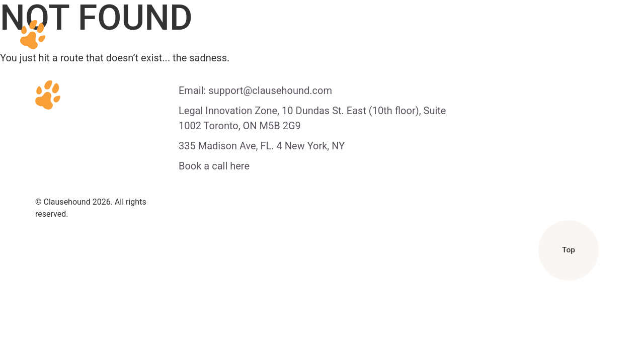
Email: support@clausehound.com (255, 90)
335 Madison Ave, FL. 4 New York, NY (262, 146)
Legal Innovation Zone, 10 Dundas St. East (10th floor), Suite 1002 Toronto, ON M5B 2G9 (312, 118)
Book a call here (214, 166)
